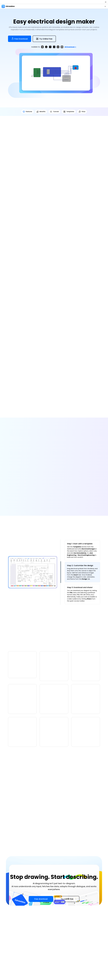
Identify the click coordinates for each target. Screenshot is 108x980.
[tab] (82, 551)
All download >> (70, 47)
